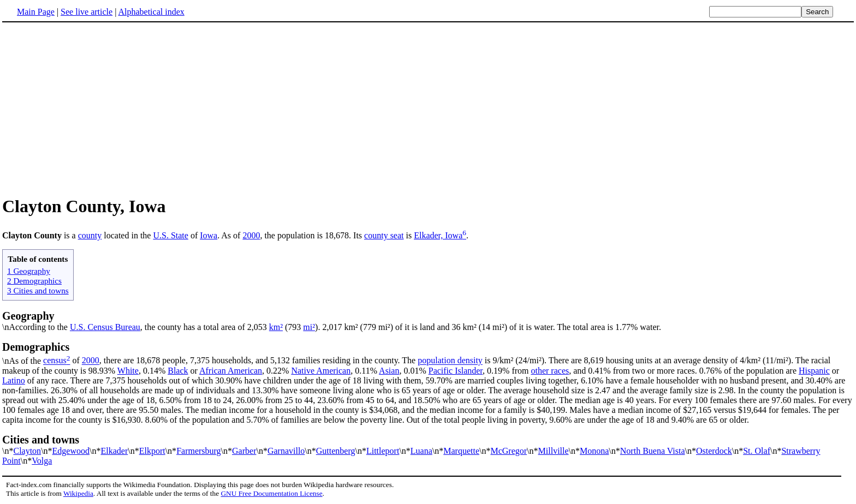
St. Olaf (757, 451)
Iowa (209, 235)
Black (178, 371)
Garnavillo (286, 451)
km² (276, 327)
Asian (389, 371)
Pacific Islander (456, 371)
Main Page (36, 12)
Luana (421, 451)
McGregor (509, 451)
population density (450, 361)
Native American (321, 371)
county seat (384, 235)
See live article (87, 12)
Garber (244, 451)
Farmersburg (198, 451)
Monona (594, 451)
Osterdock (714, 451)
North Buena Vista (653, 451)
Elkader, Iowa (438, 235)
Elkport (152, 451)
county (90, 235)
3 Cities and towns (38, 290)
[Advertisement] (94, 109)
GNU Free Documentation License (271, 493)
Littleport (383, 451)
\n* (428, 445)
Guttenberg (336, 451)
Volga (42, 461)
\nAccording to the (36, 327)
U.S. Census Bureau (105, 327)
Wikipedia (78, 493)
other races (550, 371)
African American (231, 371)
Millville (554, 451)
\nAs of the (428, 353)
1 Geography (29, 271)
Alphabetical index (151, 12)
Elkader (114, 451)
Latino (14, 380)
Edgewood (71, 451)
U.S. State (170, 235)
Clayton (27, 451)
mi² (309, 327)
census (55, 361)
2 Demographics (34, 281)
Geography (28, 316)
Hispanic (814, 371)
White (128, 371)
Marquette (461, 451)
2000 (251, 235)
